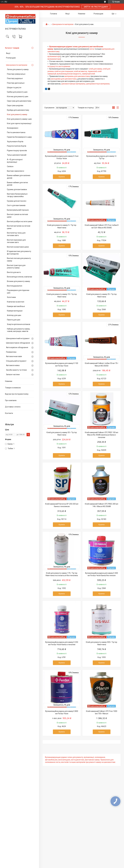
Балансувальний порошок (18, 210)
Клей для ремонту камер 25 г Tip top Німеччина (102, 295)
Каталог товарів (12, 48)
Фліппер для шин (14, 315)
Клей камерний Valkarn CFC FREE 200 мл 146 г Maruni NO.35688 (102, 505)
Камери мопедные (15, 311)
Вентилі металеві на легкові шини (19, 227)
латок (92, 49)
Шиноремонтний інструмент (18, 338)
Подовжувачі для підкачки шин (18, 292)
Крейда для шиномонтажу (18, 110)
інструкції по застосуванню (59, 66)
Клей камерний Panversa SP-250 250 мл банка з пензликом (62, 505)
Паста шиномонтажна (16, 132)
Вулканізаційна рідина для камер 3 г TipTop (102, 157)
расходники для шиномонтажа (64, 79)
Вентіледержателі (15, 286)
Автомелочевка (13, 365)
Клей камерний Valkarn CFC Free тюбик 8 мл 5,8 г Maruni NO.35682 (102, 226)
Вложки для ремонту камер (18, 281)
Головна (54, 14)
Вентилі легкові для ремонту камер (19, 260)
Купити (62, 177)
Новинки (9, 381)
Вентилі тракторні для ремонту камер (16, 267)
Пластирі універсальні (16, 74)
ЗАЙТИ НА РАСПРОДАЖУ (96, 7)
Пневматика (11, 352)
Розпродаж (11, 58)
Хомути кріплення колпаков (19, 324)
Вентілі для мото (14, 272)
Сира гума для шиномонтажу (19, 101)
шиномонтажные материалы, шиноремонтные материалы (85, 84)
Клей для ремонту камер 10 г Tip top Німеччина (62, 295)
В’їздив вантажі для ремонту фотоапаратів (19, 253)
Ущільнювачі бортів (15, 142)
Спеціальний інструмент (16, 361)
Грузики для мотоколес (17, 201)
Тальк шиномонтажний (17, 155)
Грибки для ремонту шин (17, 92)
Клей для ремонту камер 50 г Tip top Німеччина (62, 434)
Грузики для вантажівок (17, 189)
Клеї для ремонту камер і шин (19, 119)
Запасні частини (13, 374)
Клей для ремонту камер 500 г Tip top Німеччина (102, 643)
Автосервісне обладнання (17, 347)
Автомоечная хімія (14, 356)
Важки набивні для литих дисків (17, 184)
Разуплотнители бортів (17, 146)
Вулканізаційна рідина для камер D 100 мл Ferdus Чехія (62, 365)
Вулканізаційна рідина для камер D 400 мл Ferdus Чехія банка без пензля (102, 574)
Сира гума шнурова (15, 105)
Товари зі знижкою (13, 388)
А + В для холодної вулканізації (15, 161)
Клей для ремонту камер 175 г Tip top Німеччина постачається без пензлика (62, 574)
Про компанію (11, 400)
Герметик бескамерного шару (19, 137)
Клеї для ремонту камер (17, 114)
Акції (8, 53)
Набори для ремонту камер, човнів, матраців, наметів (19, 330)
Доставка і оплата (13, 407)
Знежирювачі (13, 128)
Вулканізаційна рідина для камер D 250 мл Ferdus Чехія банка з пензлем (62, 643)
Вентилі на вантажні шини (18, 247)
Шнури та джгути (14, 88)
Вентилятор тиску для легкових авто (16, 234)
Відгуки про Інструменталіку (17, 394)
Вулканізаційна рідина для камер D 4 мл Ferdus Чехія (62, 157)
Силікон (10, 166)
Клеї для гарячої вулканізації (19, 123)
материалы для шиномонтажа (77, 76)
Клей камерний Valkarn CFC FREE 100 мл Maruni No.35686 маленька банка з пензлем (102, 435)
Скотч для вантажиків (16, 205)
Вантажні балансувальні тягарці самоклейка (17, 195)
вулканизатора (54, 56)
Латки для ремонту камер (18, 69)
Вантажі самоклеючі (15, 171)
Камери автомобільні (16, 306)
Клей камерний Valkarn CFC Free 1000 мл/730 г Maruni (102, 712)
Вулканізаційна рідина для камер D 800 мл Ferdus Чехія (62, 712)
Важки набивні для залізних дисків (19, 177)
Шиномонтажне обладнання (18, 343)
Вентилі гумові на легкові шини (17, 216)
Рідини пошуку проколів (17, 151)
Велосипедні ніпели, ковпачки (19, 277)
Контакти (9, 413)
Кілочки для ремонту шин (18, 97)
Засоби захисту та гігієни (16, 370)
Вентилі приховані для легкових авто (16, 241)
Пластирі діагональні (16, 83)
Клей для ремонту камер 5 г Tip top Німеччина (62, 226)
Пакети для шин (14, 320)
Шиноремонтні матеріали (17, 65)
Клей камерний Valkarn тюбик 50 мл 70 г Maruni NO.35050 (102, 365)
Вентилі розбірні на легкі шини (20, 221)
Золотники (11, 297)
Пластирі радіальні (15, 78)
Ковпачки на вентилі (16, 302)
